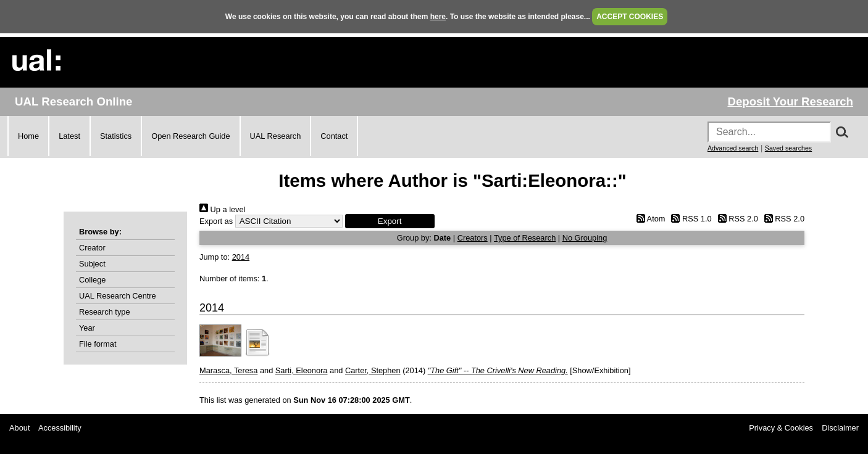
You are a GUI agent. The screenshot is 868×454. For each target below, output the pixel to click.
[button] (390, 221)
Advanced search (733, 148)
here (438, 17)
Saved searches (788, 148)
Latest (69, 136)
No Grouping (585, 238)
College (92, 280)
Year (87, 328)
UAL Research (276, 136)
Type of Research (525, 238)
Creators (473, 238)
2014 (241, 257)
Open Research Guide (190, 136)
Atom (649, 219)
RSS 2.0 (736, 219)
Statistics (116, 136)
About (19, 428)
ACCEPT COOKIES (630, 17)
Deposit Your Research (790, 101)
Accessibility (60, 428)
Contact (334, 136)
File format (98, 344)
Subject (92, 264)
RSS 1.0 (690, 219)
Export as (216, 221)
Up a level (222, 209)
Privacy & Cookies (781, 428)
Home (28, 136)
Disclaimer (840, 428)
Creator (92, 248)
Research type (105, 312)
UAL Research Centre (118, 296)
